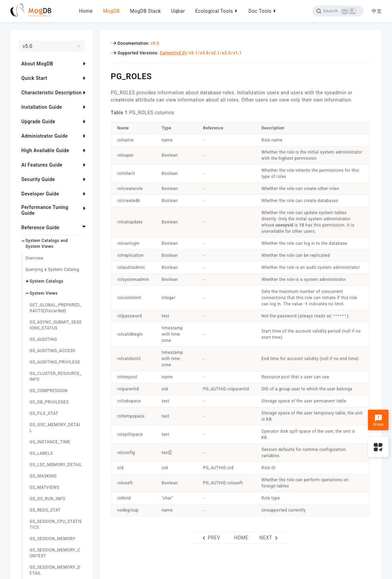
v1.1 (237, 53)
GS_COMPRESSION (48, 391)
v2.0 (226, 53)
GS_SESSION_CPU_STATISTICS (56, 524)
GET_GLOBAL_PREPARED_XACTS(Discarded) (56, 308)
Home (86, 11)
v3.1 (193, 53)
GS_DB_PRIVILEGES (49, 402)
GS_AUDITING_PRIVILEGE (55, 362)
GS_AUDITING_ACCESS (52, 351)
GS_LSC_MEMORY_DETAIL (56, 465)
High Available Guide (45, 150)
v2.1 (215, 53)
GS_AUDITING (43, 339)
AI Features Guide (42, 165)
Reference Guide (40, 228)
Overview (35, 258)
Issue (378, 421)
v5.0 (155, 43)
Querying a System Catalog (52, 270)
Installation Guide (42, 107)
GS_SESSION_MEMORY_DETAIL (55, 570)
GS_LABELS (41, 453)
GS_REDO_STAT (45, 510)
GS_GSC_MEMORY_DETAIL (55, 428)
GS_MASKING (43, 476)
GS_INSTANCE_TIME (50, 442)
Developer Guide (40, 194)
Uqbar (178, 11)
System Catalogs (46, 281)
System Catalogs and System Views (47, 244)
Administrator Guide (45, 136)
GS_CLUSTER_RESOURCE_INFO (56, 376)
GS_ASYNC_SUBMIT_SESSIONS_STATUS (56, 325)
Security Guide (38, 179)
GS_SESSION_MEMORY (52, 539)
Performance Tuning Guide (45, 210)
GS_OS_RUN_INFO (47, 499)
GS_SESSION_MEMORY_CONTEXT (55, 553)
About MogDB (37, 64)
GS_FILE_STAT (44, 413)
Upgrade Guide (38, 122)
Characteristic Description (51, 93)
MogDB (111, 11)
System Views (44, 293)
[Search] (338, 11)
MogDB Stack (145, 11)
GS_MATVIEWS (45, 487)
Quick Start (34, 78)
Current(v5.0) (173, 53)
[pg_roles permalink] (106, 75)
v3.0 (204, 53)
